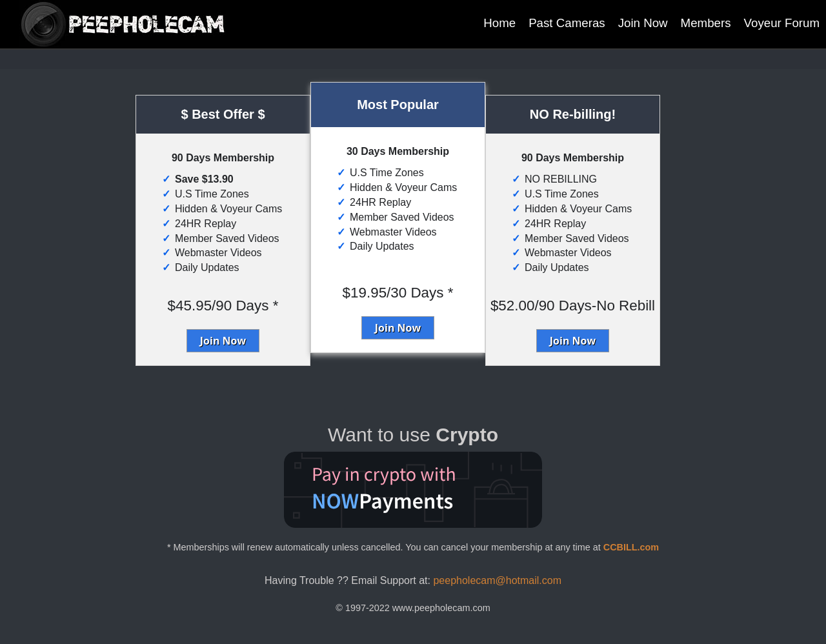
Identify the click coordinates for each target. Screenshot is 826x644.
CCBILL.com (631, 547)
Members (706, 23)
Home (499, 23)
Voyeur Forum (782, 23)
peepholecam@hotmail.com (497, 580)
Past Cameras (567, 23)
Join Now (643, 23)
